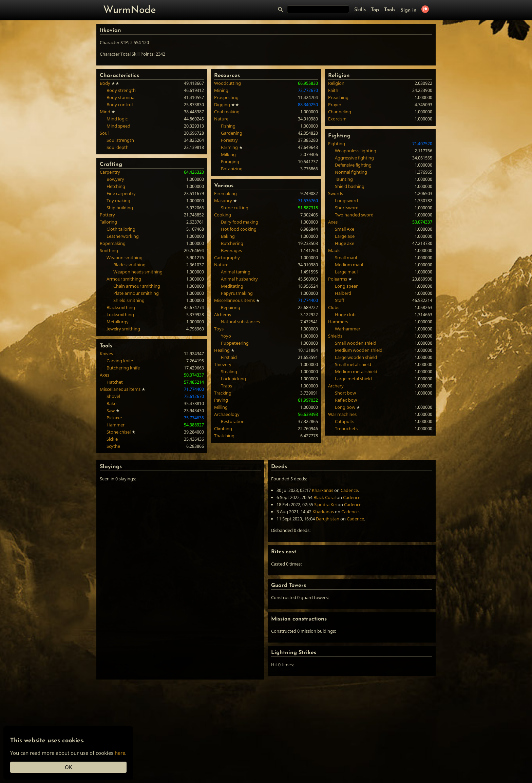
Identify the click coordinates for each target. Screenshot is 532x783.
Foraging (230, 161)
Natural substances (240, 322)
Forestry (229, 140)
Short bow (345, 393)
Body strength (121, 90)
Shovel (113, 396)
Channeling (340, 112)
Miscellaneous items (120, 389)
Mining (221, 90)
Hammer (116, 425)
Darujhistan (328, 519)
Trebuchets (346, 428)
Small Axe (345, 229)
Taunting (344, 179)
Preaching (338, 97)
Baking (228, 236)
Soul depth (118, 147)
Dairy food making (240, 222)
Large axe (345, 236)
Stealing (229, 371)
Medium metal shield (356, 371)
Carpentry (110, 172)
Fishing (228, 126)
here (120, 753)
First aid (229, 357)
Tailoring (108, 222)
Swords (336, 193)
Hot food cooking (239, 229)
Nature (221, 119)
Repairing (231, 307)
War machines (342, 414)
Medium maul (349, 265)
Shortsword (347, 208)
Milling (221, 407)
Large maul (346, 272)
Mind (105, 112)
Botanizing (232, 169)
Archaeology (227, 414)
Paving (221, 400)
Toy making (118, 200)
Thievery (223, 364)
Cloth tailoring (121, 229)
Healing (222, 350)
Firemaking (225, 193)
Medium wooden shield (359, 350)
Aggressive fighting (354, 158)
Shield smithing (129, 300)
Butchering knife (123, 368)
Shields (335, 336)
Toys (219, 329)
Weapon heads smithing (138, 272)
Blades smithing (129, 265)
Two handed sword (354, 215)
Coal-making (227, 112)
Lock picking (233, 379)
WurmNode (130, 10)
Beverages (231, 250)
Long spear (346, 286)
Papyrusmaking (237, 293)
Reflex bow (346, 400)
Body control (120, 104)
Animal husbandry (239, 279)
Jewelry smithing (123, 329)
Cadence (349, 490)
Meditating (232, 286)
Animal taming (236, 272)
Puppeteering (235, 343)
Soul (104, 133)
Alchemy (223, 314)
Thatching (224, 436)
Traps (226, 386)
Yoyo (226, 336)
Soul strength (120, 140)
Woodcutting (227, 83)
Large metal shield (353, 379)
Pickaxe (114, 418)
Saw (111, 410)
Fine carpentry (121, 193)
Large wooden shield (356, 357)
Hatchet (115, 382)
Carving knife (120, 361)
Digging (222, 104)
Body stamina (120, 97)
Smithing (109, 250)
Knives (106, 354)
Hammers (338, 322)
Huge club (345, 314)
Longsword (346, 200)
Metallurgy (118, 322)
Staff (339, 300)
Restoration (233, 421)
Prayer (335, 104)
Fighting (337, 144)
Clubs (334, 307)
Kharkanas (322, 490)
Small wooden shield (356, 343)
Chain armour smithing (137, 286)
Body (105, 83)
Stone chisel (119, 432)
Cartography (227, 257)
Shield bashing (350, 186)
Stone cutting (235, 208)
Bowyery (115, 179)
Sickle (112, 439)
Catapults (345, 421)
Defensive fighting (353, 165)
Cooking (223, 215)
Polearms (338, 279)
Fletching (116, 186)
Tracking (223, 393)
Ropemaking (113, 243)
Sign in (408, 10)
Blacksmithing (121, 307)
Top (375, 10)
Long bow (345, 407)
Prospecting (226, 97)
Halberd (343, 293)
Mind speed (118, 126)
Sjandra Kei (325, 504)
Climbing (223, 428)
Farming (229, 147)
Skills (360, 10)
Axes (104, 375)
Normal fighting (351, 172)
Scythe (113, 446)
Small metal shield (353, 364)
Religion (336, 83)
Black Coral (325, 497)
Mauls (334, 250)
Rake (111, 403)
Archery (336, 386)
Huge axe (345, 243)
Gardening (232, 133)
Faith (333, 90)
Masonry (223, 200)
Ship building (120, 208)
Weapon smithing (125, 257)
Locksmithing (120, 314)
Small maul (346, 257)
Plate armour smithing (136, 293)
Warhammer (348, 329)
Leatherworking (123, 236)
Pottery (107, 215)
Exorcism (337, 119)
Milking (228, 154)
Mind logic (117, 119)
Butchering (232, 243)
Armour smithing (124, 279)
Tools (390, 10)
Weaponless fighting (356, 151)
